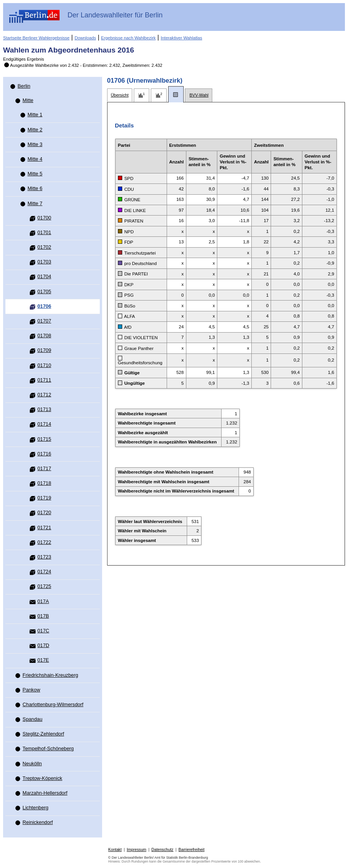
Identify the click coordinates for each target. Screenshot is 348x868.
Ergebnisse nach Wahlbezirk (128, 38)
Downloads (85, 38)
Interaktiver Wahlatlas (182, 38)
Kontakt (115, 850)
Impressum (137, 850)
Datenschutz (163, 850)
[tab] (120, 95)
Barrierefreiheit (192, 850)
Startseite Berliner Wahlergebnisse (36, 38)
